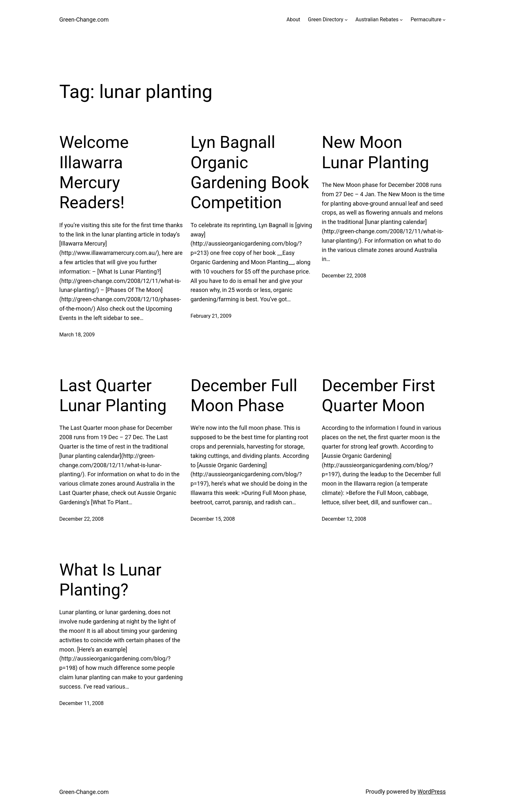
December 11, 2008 (81, 703)
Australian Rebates (377, 19)
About (293, 19)
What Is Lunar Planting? (110, 580)
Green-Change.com (84, 19)
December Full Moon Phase (244, 396)
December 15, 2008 (213, 519)
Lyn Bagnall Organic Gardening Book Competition (250, 172)
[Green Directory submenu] (346, 20)
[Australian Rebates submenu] (401, 20)
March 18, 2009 (77, 335)
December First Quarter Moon (378, 396)
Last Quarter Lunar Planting (113, 396)
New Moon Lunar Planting (375, 152)
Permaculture (426, 19)
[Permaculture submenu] (444, 20)
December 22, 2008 (344, 276)
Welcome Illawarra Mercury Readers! (94, 172)
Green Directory (326, 19)
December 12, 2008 (344, 519)
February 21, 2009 (211, 316)
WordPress (432, 792)
